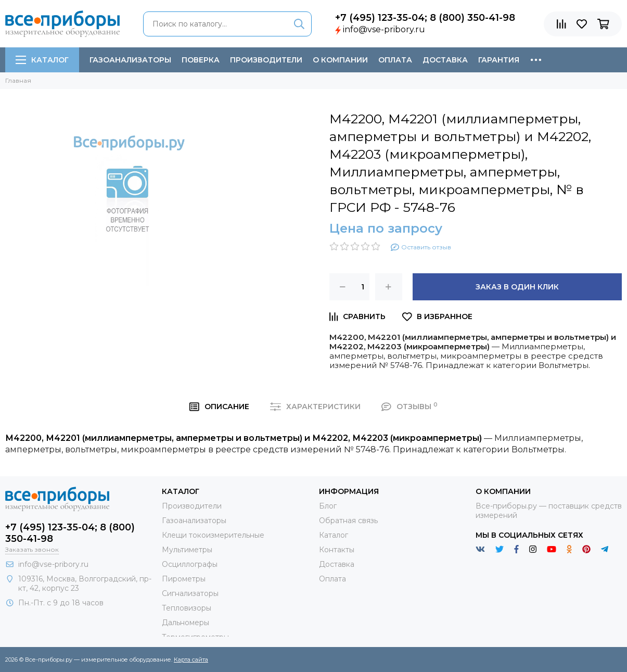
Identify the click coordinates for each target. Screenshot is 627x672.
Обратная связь (348, 521)
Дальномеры (185, 623)
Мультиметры (187, 550)
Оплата (395, 60)
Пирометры (184, 579)
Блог (328, 506)
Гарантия (499, 60)
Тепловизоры (187, 608)
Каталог (42, 60)
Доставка (445, 60)
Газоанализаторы (130, 60)
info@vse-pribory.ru (384, 29)
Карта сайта (191, 660)
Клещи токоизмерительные (213, 535)
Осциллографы (190, 564)
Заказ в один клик (517, 287)
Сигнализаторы (190, 593)
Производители (266, 60)
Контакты (337, 550)
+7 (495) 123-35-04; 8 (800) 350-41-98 (425, 18)
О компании (340, 60)
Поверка (201, 60)
